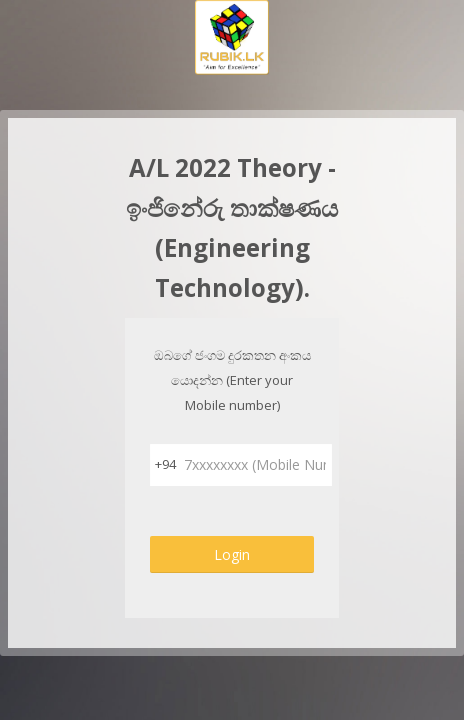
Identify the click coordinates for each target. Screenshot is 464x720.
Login (232, 554)
